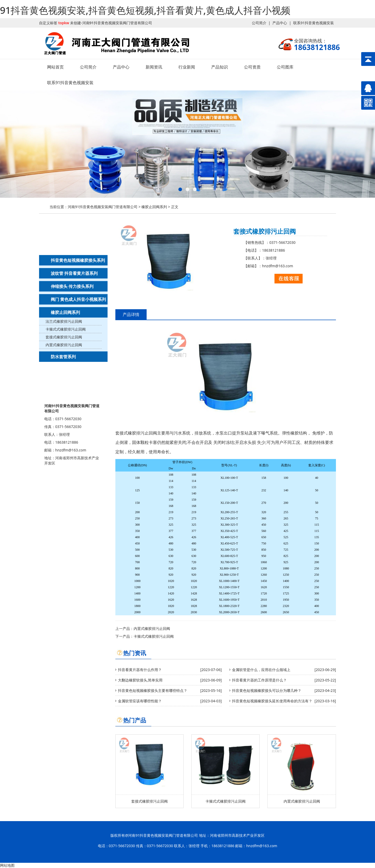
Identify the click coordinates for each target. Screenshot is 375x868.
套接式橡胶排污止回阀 (64, 337)
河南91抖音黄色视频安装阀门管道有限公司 (103, 207)
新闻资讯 (154, 67)
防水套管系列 (63, 357)
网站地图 (7, 865)
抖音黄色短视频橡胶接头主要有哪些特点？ (153, 690)
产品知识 (220, 67)
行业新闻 (187, 67)
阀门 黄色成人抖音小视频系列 (78, 299)
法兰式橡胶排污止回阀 (64, 321)
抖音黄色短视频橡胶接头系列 (78, 260)
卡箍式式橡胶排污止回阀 (66, 329)
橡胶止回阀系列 (154, 207)
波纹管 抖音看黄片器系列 (74, 273)
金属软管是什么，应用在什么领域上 (261, 670)
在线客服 (289, 279)
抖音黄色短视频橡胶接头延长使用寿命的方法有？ (272, 701)
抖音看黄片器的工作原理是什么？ (259, 680)
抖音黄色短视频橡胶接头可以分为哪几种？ (267, 690)
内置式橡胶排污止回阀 (64, 345)
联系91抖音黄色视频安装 (314, 23)
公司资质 (252, 67)
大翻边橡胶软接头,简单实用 (140, 680)
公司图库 (285, 67)
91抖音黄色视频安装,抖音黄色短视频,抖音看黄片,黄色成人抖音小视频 (145, 10)
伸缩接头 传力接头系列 (72, 286)
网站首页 (55, 67)
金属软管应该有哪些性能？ (140, 701)
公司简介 (259, 23)
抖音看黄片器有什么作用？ (140, 670)
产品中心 (280, 23)
